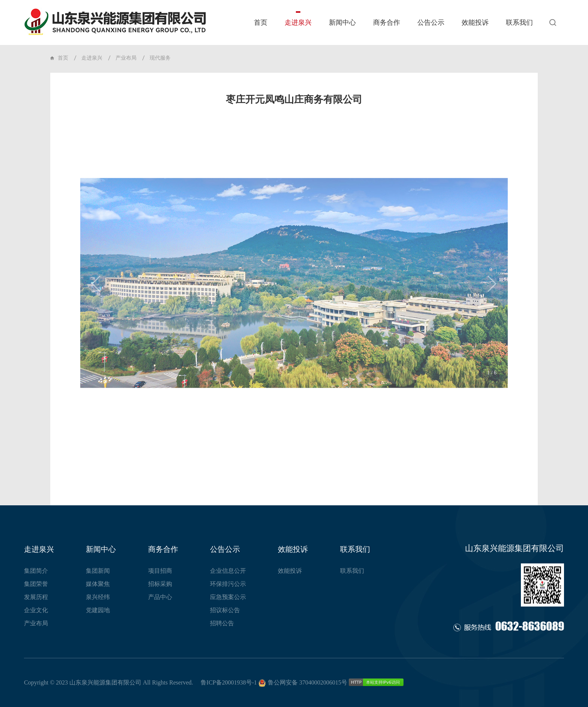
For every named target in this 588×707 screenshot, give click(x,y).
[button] (97, 303)
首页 (261, 22)
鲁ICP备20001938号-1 (229, 682)
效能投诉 (475, 22)
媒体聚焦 (98, 584)
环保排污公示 (228, 584)
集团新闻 (98, 571)
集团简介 (36, 571)
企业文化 (36, 610)
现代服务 (160, 58)
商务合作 (387, 22)
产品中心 (160, 597)
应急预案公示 (228, 597)
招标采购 (160, 584)
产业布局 (126, 58)
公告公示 (431, 22)
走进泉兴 (298, 22)
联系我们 (519, 22)
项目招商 (160, 571)
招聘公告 (222, 623)
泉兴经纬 (98, 597)
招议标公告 (225, 610)
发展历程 (36, 597)
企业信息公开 (228, 571)
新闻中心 (342, 22)
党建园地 (98, 610)
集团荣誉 (36, 584)
